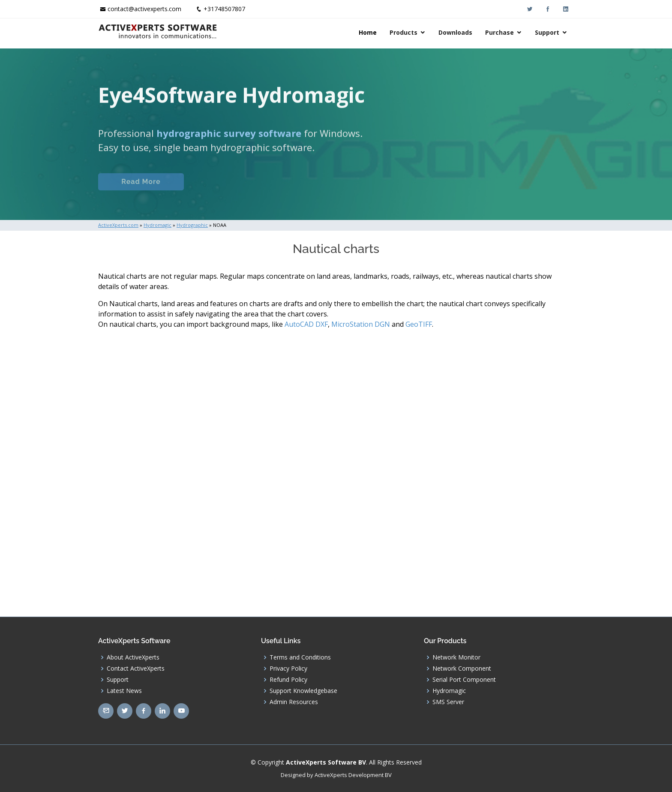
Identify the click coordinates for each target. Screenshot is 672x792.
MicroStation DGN (361, 324)
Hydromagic (449, 691)
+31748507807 (224, 9)
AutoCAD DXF (306, 324)
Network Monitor (456, 657)
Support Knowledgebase (303, 691)
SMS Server (448, 702)
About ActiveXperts (133, 657)
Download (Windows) (367, 190)
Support (547, 32)
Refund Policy (288, 680)
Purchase (499, 32)
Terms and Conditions (300, 657)
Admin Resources (294, 702)
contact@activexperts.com (144, 9)
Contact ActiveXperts (136, 669)
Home (368, 32)
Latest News (124, 691)
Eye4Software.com (238, 190)
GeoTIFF (419, 324)
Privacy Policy (288, 669)
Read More (141, 190)
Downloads (455, 32)
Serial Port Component (464, 680)
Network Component (462, 669)
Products (403, 32)
